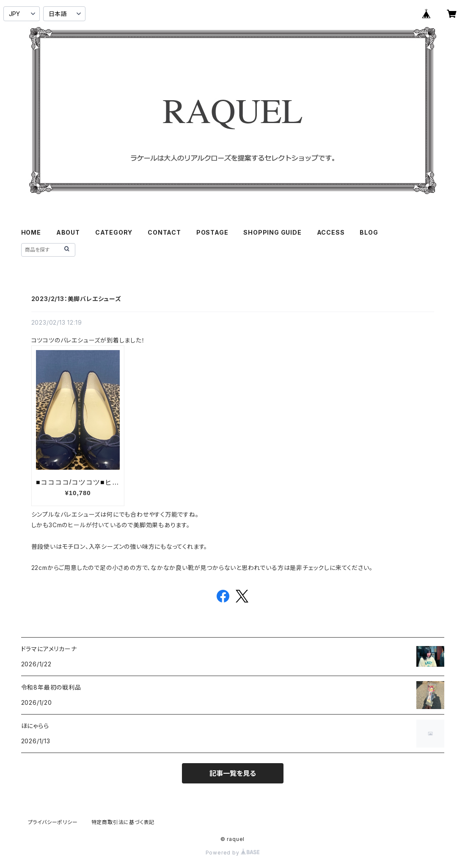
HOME (31, 232)
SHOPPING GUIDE (272, 232)
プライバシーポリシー (53, 822)
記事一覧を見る (233, 773)
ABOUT (68, 232)
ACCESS (331, 232)
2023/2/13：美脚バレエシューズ (76, 299)
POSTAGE (212, 232)
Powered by (233, 853)
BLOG (369, 232)
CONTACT (164, 232)
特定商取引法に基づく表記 (123, 822)
